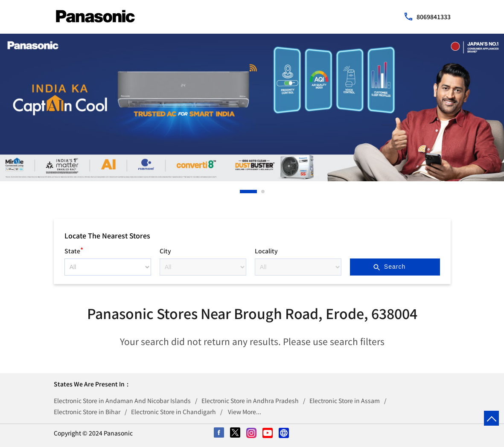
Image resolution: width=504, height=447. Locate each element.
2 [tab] (263, 192)
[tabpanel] (252, 107)
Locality (266, 251)
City (165, 251)
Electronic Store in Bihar (87, 412)
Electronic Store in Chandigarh (173, 412)
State (74, 250)
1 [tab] (242, 192)
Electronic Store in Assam (345, 401)
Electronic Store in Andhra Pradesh (250, 401)
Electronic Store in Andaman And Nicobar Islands (122, 401)
